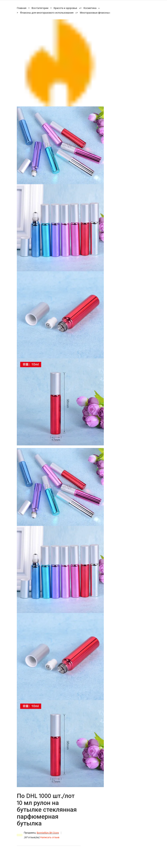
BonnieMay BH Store (48, 833)
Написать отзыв (50, 838)
